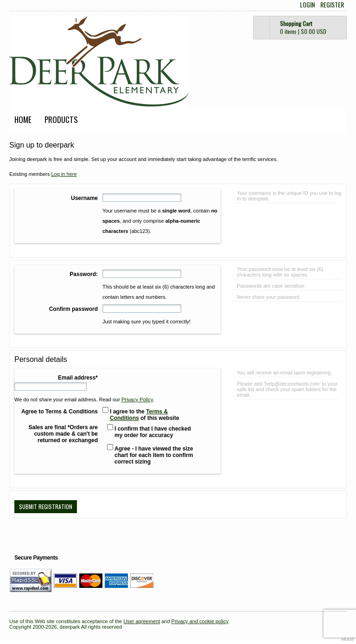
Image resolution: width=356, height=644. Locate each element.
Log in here (64, 174)
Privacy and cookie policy (200, 621)
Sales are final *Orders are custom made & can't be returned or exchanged (63, 434)
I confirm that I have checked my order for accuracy (153, 432)
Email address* (78, 378)
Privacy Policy (137, 399)
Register (332, 5)
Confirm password (73, 309)
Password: (84, 274)
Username (84, 198)
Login (307, 5)
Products (61, 119)
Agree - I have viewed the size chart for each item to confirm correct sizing (154, 455)
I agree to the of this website (144, 415)
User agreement (142, 621)
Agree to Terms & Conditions (60, 412)
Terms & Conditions (139, 415)
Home (23, 119)
